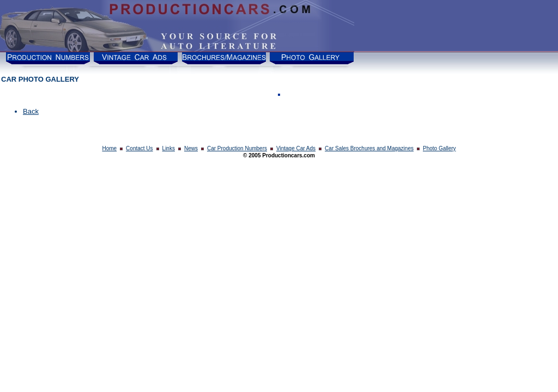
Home (109, 148)
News (191, 148)
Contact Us (139, 148)
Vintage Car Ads (296, 148)
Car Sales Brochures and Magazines (369, 148)
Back (31, 111)
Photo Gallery (439, 148)
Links (169, 148)
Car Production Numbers (237, 148)
